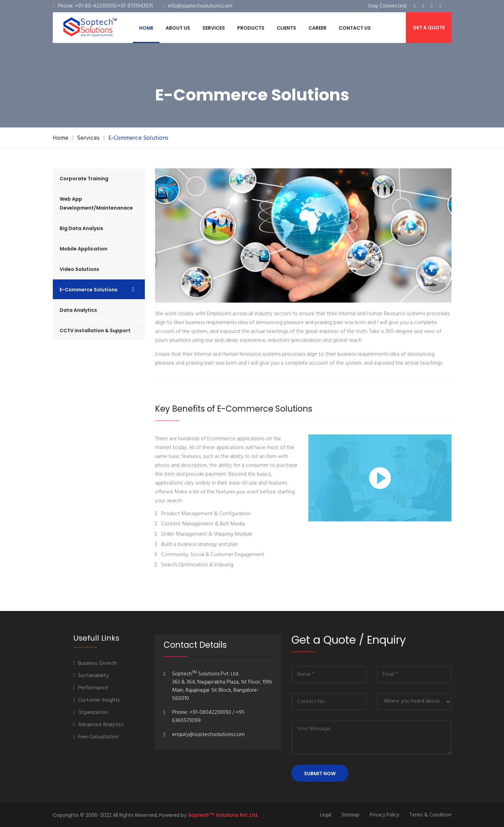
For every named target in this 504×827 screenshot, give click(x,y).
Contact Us (355, 28)
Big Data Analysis (81, 228)
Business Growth (95, 663)
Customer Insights (97, 700)
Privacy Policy (384, 815)
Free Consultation (96, 737)
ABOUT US (178, 28)
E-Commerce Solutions (89, 290)
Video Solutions (79, 269)
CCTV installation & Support (95, 331)
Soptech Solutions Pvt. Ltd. (223, 815)
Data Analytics (78, 310)
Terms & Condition (430, 815)
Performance (91, 688)
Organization (91, 713)
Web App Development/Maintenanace (96, 203)
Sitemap (350, 815)
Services (214, 28)
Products (251, 28)
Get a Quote (429, 28)
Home (146, 28)
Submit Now (320, 774)
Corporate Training (84, 179)
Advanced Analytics (99, 725)
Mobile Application (83, 249)
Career (317, 28)
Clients (286, 28)
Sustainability (91, 676)
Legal (326, 815)
